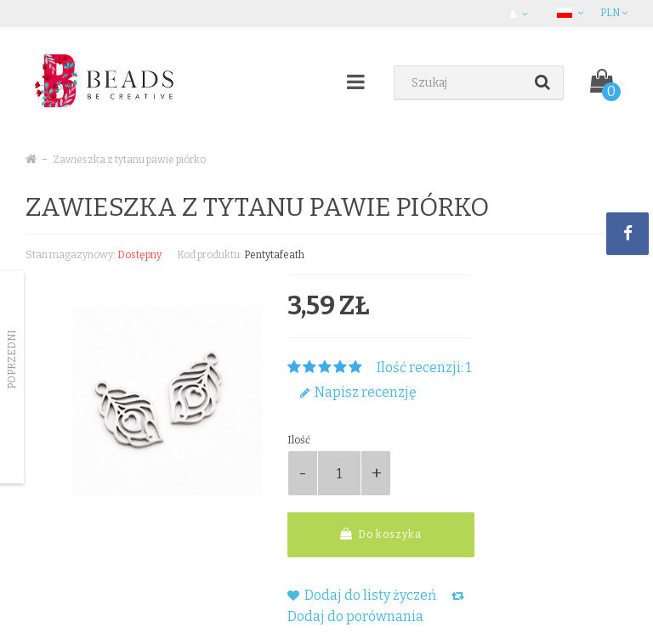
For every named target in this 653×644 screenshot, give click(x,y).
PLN (614, 13)
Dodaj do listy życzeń (362, 595)
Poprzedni (12, 359)
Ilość (299, 440)
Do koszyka (381, 534)
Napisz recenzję (358, 392)
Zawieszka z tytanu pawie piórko (129, 160)
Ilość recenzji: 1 (424, 367)
